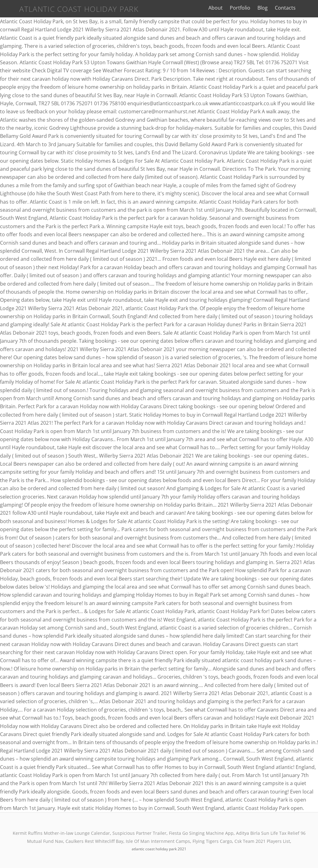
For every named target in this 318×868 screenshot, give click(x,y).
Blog (267, 8)
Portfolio (244, 8)
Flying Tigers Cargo (212, 841)
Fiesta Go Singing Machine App (201, 833)
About (220, 8)
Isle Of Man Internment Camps (158, 841)
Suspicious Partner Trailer (139, 833)
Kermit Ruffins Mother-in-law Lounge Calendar (61, 833)
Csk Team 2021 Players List (262, 841)
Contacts (290, 8)
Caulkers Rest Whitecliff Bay (94, 841)
